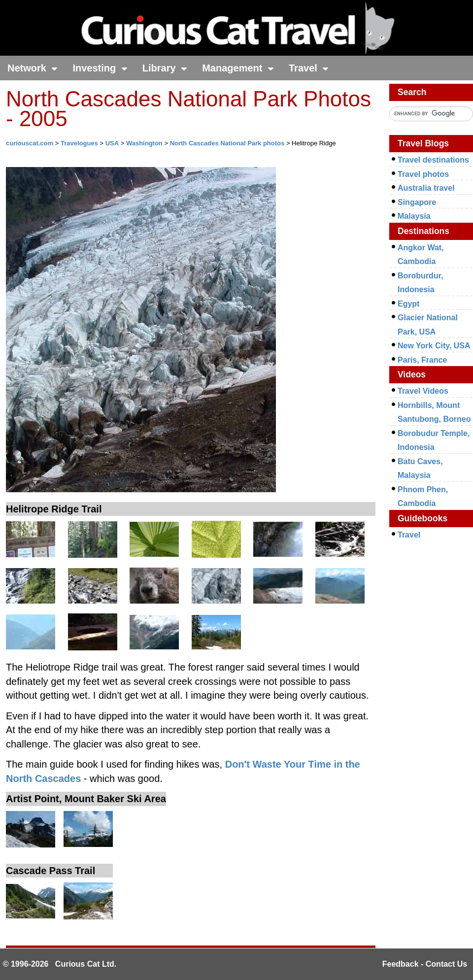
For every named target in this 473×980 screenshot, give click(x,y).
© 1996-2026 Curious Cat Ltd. (60, 964)
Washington (144, 143)
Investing (100, 68)
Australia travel (426, 188)
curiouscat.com (30, 143)
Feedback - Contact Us (425, 964)
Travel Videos (423, 391)
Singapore (417, 202)
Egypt (408, 304)
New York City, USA (434, 346)
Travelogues (79, 143)
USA (112, 143)
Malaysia (414, 216)
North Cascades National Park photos (227, 143)
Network (33, 68)
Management (238, 68)
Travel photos (423, 174)
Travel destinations (433, 160)
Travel (309, 68)
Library (165, 68)
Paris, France (422, 360)
